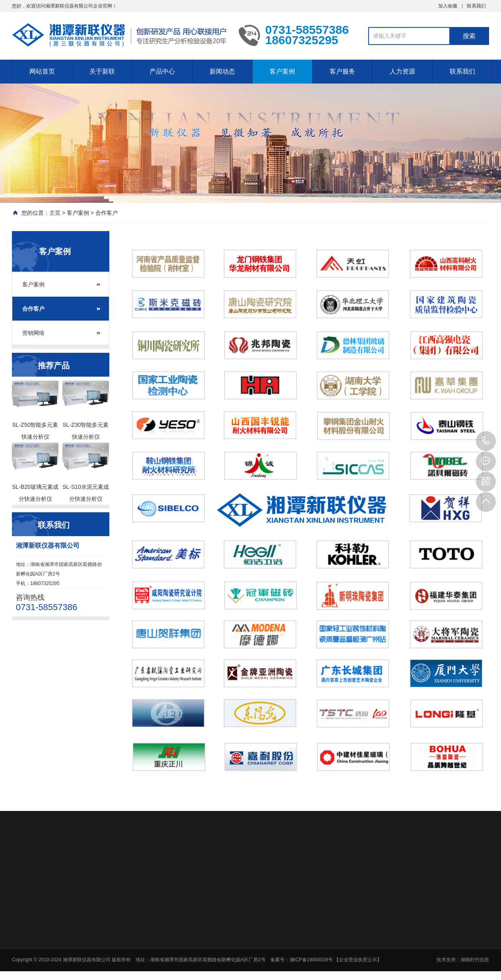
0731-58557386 (486, 441)
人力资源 (402, 71)
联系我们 (476, 6)
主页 (55, 213)
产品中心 (162, 71)
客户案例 (282, 71)
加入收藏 (448, 6)
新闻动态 (222, 71)
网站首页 (42, 71)
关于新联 (102, 71)
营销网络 (33, 333)
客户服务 (342, 71)
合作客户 (107, 213)
